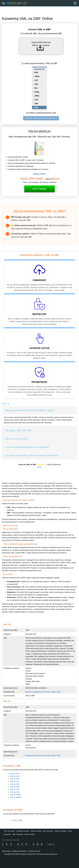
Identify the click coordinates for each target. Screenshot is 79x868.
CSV (36, 100)
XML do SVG (15, 776)
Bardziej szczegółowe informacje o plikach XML (43, 692)
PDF (36, 73)
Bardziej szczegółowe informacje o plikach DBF (43, 756)
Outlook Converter (23, 831)
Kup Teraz (40, 189)
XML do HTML (15, 795)
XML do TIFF (15, 789)
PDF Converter (9, 831)
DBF (36, 107)
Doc (36, 88)
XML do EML (15, 792)
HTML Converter (61, 831)
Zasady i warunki (34, 851)
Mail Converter (36, 831)
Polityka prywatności (19, 851)
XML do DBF (17, 820)
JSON (37, 76)
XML (36, 84)
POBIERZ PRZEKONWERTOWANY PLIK (41, 118)
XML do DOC (15, 787)
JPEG (37, 96)
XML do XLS (15, 781)
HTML (37, 92)
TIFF (36, 104)
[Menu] (75, 3)
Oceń (40, 467)
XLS (36, 80)
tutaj (50, 395)
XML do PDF (15, 784)
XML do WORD (16, 797)
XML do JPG (15, 779)
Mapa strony (7, 851)
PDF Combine (30, 834)
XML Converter (18, 834)
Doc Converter (48, 831)
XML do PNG (15, 774)
